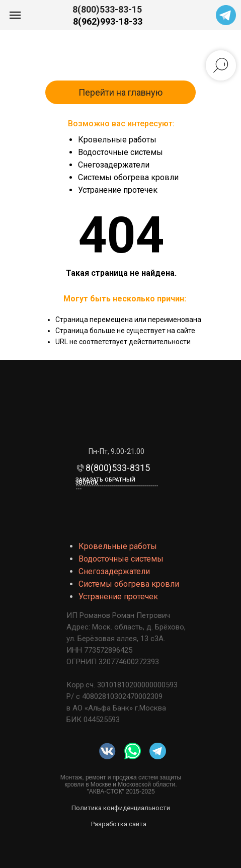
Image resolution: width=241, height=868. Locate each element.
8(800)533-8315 (118, 468)
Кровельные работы (117, 140)
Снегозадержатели (114, 165)
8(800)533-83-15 (107, 9)
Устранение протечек (118, 190)
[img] (133, 751)
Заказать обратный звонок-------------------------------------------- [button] (117, 484)
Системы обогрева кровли (128, 177)
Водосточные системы (120, 152)
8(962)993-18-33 (108, 21)
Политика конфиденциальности (121, 808)
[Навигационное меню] (15, 15)
